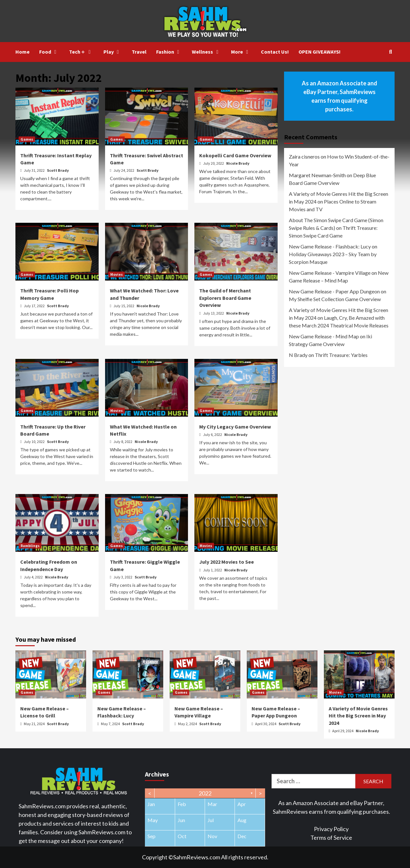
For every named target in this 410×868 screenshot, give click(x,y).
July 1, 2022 (213, 570)
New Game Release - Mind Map (324, 336)
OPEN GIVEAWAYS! (320, 52)
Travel (139, 52)
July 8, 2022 (123, 442)
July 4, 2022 (34, 577)
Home (22, 52)
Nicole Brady (238, 163)
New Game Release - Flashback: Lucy (330, 246)
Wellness (207, 52)
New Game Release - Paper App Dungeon (334, 291)
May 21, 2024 (35, 724)
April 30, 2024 (266, 724)
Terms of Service (331, 838)
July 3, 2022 (123, 577)
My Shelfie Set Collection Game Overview (335, 299)
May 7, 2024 (111, 724)
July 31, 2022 (35, 170)
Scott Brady (58, 170)
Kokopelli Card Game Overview (235, 155)
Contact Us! (275, 52)
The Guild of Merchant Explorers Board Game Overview (225, 298)
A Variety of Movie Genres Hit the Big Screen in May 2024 (358, 716)
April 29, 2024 (343, 731)
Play (113, 52)
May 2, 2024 (188, 724)
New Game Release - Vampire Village (330, 273)
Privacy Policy (331, 829)
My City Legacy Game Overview (235, 427)
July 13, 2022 (214, 313)
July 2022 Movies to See (227, 562)
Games (27, 139)
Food (49, 52)
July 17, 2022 (35, 306)
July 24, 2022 (124, 170)
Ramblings (30, 546)
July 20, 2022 (214, 163)
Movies (116, 274)
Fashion (169, 52)
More (241, 52)
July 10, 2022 (35, 442)
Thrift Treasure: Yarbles (341, 355)
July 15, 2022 (124, 306)
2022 (205, 793)
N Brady (298, 355)
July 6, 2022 (213, 434)
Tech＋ (81, 52)
